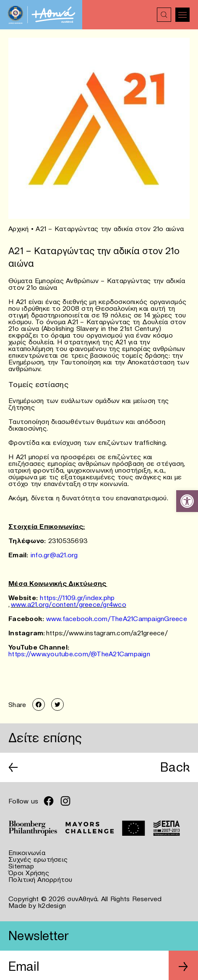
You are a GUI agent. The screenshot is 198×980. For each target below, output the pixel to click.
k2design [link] (52, 905)
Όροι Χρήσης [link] (29, 873)
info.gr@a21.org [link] (54, 555)
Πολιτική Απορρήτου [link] (40, 879)
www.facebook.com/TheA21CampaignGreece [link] (117, 619)
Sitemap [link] (21, 866)
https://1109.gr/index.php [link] (77, 598)
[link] (187, 501)
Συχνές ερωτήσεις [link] (38, 859)
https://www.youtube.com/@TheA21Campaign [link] (79, 654)
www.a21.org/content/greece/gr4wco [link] (69, 604)
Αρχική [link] (19, 229)
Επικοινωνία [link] (27, 853)
